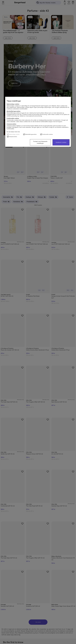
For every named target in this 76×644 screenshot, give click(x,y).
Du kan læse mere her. (13, 132)
